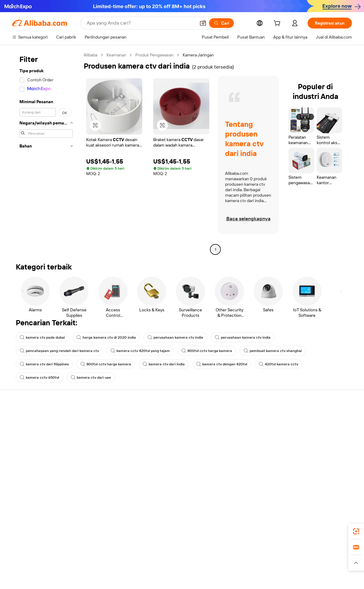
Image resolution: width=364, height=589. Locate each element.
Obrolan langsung (29, 429)
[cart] (278, 24)
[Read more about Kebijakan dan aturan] (29, 563)
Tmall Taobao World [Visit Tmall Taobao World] (144, 551)
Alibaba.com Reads (170, 452)
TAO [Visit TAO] (238, 551)
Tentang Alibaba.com (311, 418)
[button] (203, 23)
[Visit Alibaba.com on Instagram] (321, 476)
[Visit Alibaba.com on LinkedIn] (303, 476)
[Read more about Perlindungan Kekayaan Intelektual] (177, 563)
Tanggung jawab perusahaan (318, 429)
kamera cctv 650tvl (39, 377)
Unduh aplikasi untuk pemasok (250, 464)
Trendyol (255, 551)
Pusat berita (303, 441)
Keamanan (116, 55)
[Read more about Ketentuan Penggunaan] (270, 563)
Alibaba (91, 55)
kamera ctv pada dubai (42, 337)
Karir (295, 452)
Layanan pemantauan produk (109, 470)
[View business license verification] (234, 577)
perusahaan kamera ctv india (175, 337)
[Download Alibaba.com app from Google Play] (331, 524)
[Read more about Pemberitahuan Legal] (72, 563)
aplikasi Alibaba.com (242, 524)
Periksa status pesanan (34, 441)
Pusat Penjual (234, 429)
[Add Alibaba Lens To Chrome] (108, 524)
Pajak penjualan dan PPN (175, 441)
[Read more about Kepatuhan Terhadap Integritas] (325, 563)
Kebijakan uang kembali (104, 436)
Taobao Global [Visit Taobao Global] (215, 551)
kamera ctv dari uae (91, 377)
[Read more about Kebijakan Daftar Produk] (118, 563)
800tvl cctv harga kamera (207, 351)
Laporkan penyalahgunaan (37, 464)
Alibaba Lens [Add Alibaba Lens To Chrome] (47, 524)
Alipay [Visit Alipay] (173, 551)
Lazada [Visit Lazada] (190, 551)
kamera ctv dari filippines (44, 364)
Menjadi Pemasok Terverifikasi (250, 441)
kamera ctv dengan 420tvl (222, 364)
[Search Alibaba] (141, 23)
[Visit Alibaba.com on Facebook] (294, 476)
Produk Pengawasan (154, 55)
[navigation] (46, 153)
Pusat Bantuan (26, 418)
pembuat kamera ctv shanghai (273, 351)
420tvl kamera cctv (278, 364)
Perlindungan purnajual (103, 459)
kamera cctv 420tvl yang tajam (140, 351)
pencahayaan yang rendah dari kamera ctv (59, 351)
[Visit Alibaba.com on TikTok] (339, 476)
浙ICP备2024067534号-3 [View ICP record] (329, 577)
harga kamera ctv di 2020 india (106, 337)
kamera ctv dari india (164, 364)
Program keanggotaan (173, 429)
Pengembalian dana (30, 452)
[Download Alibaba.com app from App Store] (287, 524)
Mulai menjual (234, 418)
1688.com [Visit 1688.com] (111, 551)
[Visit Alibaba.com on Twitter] (312, 476)
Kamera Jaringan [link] (198, 55)
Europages (278, 551)
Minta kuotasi (164, 418)
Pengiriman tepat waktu (104, 447)
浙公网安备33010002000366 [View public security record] (268, 577)
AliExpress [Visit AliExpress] (87, 551)
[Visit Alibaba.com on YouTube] (330, 476)
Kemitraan (231, 452)
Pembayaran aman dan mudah (110, 424)
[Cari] (221, 23)
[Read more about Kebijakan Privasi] (228, 563)
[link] (356, 531)
